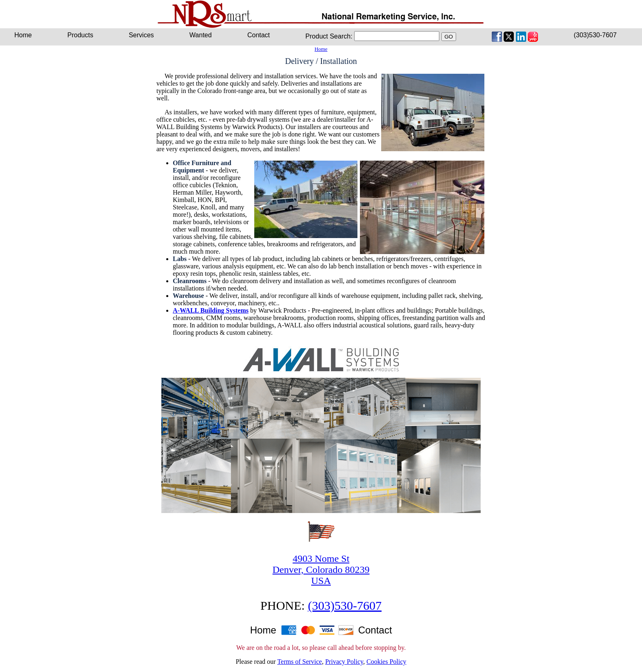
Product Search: (329, 36)
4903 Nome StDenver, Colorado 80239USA (321, 570)
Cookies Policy (386, 662)
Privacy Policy (344, 662)
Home (321, 49)
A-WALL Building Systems (211, 310)
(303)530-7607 (595, 35)
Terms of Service (300, 662)
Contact (259, 35)
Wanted (201, 35)
